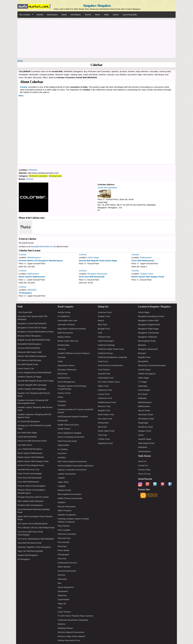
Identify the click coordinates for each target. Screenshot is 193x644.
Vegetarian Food (105, 443)
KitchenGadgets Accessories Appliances (76, 466)
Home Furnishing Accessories (71, 437)
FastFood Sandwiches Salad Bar (112, 357)
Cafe (100, 333)
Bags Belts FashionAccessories (72, 329)
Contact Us (143, 465)
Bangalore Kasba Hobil (148, 320)
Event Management (66, 382)
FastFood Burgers (106, 341)
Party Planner (64, 526)
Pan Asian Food (105, 419)
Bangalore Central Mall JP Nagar (32, 328)
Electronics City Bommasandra (152, 365)
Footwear (62, 401)
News (98, 15)
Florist (60, 397)
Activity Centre (64, 312)
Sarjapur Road (147, 274)
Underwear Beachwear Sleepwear (73, 620)
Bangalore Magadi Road (149, 324)
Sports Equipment (66, 587)
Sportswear (63, 591)
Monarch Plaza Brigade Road (31, 465)
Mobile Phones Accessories (70, 498)
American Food (105, 312)
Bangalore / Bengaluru (97, 6)
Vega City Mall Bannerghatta (30, 551)
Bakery (101, 320)
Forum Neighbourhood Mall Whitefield (34, 372)
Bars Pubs (102, 324)
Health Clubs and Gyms (68, 425)
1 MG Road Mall (25, 312)
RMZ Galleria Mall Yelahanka (30, 501)
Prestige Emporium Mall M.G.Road (33, 497)
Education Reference (67, 370)
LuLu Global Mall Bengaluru (30, 449)
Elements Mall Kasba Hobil (29, 352)
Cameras (62, 349)
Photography (63, 554)
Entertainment (64, 378)
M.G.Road (143, 394)
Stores (116, 15)
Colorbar (30, 179)
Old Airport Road (145, 414)
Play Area (62, 559)
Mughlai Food (104, 410)
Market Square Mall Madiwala (31, 457)
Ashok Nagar (93, 257)
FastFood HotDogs (106, 345)
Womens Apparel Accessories (71, 632)
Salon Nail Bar (64, 567)
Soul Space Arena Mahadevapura (32, 524)
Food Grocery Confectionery (110, 365)
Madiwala (142, 398)
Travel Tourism (64, 612)
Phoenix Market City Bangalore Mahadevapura (41, 261)
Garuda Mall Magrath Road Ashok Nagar (98, 261)
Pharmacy (62, 546)
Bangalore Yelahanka (148, 337)
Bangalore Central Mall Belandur (32, 323)
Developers (76, 15)
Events (88, 15)
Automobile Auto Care (67, 320)
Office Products (64, 510)
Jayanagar (143, 386)
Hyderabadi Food (106, 378)
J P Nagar (142, 382)
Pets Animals (63, 542)
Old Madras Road (146, 419)
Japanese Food (105, 390)
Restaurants (103, 423)
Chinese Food (104, 337)
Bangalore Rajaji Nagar (148, 329)
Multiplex (62, 502)
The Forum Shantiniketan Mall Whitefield (36, 539)
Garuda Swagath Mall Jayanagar (32, 385)
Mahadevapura (34, 257)
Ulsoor (141, 435)
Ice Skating (63, 449)
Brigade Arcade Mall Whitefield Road (34, 340)
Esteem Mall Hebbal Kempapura (32, 356)
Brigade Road (144, 357)
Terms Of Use (144, 474)
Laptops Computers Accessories (72, 470)
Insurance (62, 453)
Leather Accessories (67, 474)
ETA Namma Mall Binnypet (29, 360)
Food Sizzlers (104, 370)
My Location (25, 15)
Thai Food (102, 435)
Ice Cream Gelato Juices (109, 382)
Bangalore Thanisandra (149, 333)
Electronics (63, 374)
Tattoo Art (62, 604)
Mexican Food (104, 406)
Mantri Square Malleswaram (32, 277)
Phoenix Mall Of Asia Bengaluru (32, 486)
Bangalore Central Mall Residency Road (35, 332)
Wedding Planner (65, 628)
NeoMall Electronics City (28, 469)
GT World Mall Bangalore (29, 421)
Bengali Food (104, 329)
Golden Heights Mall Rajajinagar (32, 389)
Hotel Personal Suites (67, 441)
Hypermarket (63, 445)
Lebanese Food (105, 398)
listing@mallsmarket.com (42, 246)
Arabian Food (104, 316)
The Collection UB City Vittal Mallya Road (36, 528)
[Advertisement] (96, 38)
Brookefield (143, 361)
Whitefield (33, 170)
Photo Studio (63, 550)
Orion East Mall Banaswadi (92, 277)
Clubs (60, 361)
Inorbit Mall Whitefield (107, 188)
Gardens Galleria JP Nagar (29, 377)
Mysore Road (144, 410)
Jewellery (62, 457)
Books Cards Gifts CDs (68, 341)
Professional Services (67, 563)
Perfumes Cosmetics (38, 176)
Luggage (62, 486)
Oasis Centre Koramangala (30, 473)
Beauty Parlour (64, 337)
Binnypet (142, 353)
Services (62, 575)
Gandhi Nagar (144, 370)
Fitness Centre (64, 393)
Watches (62, 624)
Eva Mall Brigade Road (28, 364)
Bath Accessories (65, 333)
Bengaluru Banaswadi (97, 274)
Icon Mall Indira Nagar (27, 433)
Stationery (62, 595)
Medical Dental (64, 490)
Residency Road (145, 427)
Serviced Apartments (67, 571)
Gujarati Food (104, 374)
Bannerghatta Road (147, 341)
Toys (60, 608)
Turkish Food (104, 439)
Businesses (52, 15)
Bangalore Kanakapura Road (151, 316)
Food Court (103, 361)
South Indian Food (106, 431)
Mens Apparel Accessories (69, 494)
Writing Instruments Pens (69, 640)
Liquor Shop (63, 482)
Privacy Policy (144, 470)
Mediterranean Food (107, 402)
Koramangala (144, 390)
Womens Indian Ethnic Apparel (71, 636)
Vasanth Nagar (145, 439)
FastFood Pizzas (105, 353)
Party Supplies (64, 530)
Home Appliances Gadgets (70, 433)
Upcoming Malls (130, 15)
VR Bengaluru (25, 293)
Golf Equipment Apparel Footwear (73, 416)
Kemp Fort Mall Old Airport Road (32, 441)
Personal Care (55, 176)
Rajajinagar (143, 423)
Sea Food (102, 427)
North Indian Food (106, 414)
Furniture (62, 405)
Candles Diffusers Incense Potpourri (74, 353)
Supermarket (63, 599)
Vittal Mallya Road (146, 443)
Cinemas (62, 357)
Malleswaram (146, 257)
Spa (59, 583)
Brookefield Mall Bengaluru (29, 344)
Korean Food (104, 394)
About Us (142, 461)
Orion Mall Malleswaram (143, 261)
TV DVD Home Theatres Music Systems (76, 616)
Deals (64, 15)
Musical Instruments (67, 506)
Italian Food (103, 386)
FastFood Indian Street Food (111, 349)
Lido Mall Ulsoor (25, 445)
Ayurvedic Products (66, 324)
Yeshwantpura (144, 451)
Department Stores (66, 365)
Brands (40, 15)
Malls (106, 15)
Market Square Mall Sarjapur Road (148, 277)
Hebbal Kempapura (147, 374)
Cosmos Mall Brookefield (29, 348)
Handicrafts (63, 421)
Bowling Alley (64, 345)
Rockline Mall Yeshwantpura (30, 505)
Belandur (142, 345)
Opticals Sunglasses (67, 515)
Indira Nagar (144, 378)
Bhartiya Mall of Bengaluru (29, 336)
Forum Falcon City (26, 368)
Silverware (62, 579)
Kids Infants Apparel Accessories (72, 461)
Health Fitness (64, 429)
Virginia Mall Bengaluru (28, 555)
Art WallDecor (64, 316)
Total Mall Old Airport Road (29, 543)
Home (20, 61)
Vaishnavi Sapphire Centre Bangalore (34, 547)
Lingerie (61, 478)
